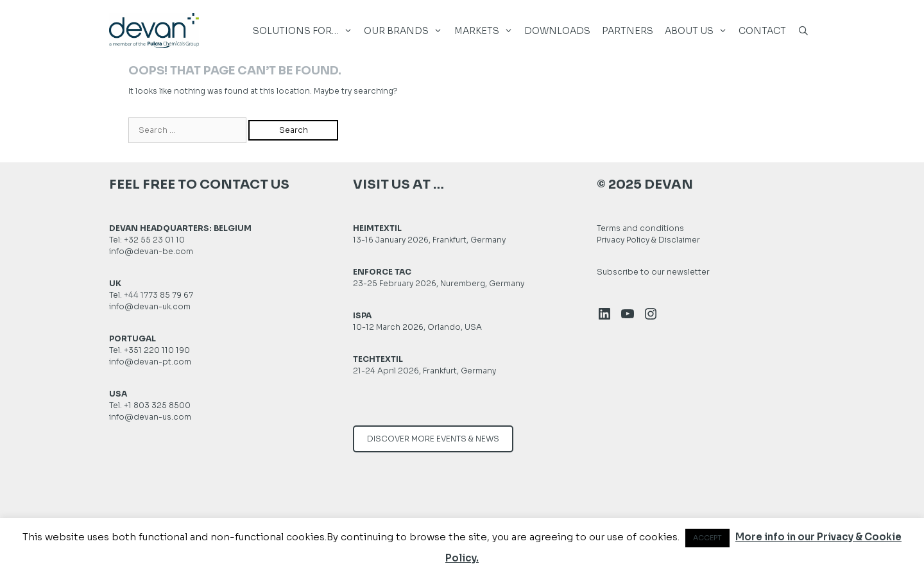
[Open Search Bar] (803, 36)
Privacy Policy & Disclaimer (648, 240)
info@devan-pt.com (150, 362)
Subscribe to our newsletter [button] (653, 272)
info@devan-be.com (151, 251)
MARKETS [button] (486, 31)
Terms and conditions (640, 228)
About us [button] (699, 31)
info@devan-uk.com (150, 306)
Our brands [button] (406, 31)
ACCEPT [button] (707, 538)
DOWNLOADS (557, 31)
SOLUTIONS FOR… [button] (305, 31)
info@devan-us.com (150, 417)
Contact (762, 31)
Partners (628, 31)
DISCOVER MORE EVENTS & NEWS (433, 439)
